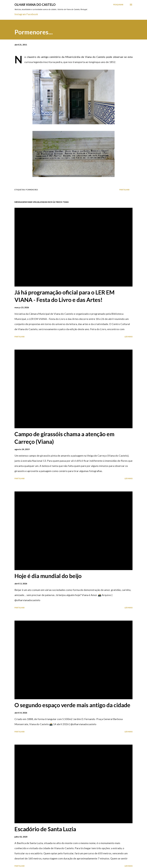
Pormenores (32, 190)
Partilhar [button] (124, 190)
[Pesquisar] (118, 5)
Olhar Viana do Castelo (35, 5)
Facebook (32, 14)
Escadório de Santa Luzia (45, 829)
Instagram (20, 14)
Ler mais (129, 337)
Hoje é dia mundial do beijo (48, 576)
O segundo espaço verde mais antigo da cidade (72, 705)
